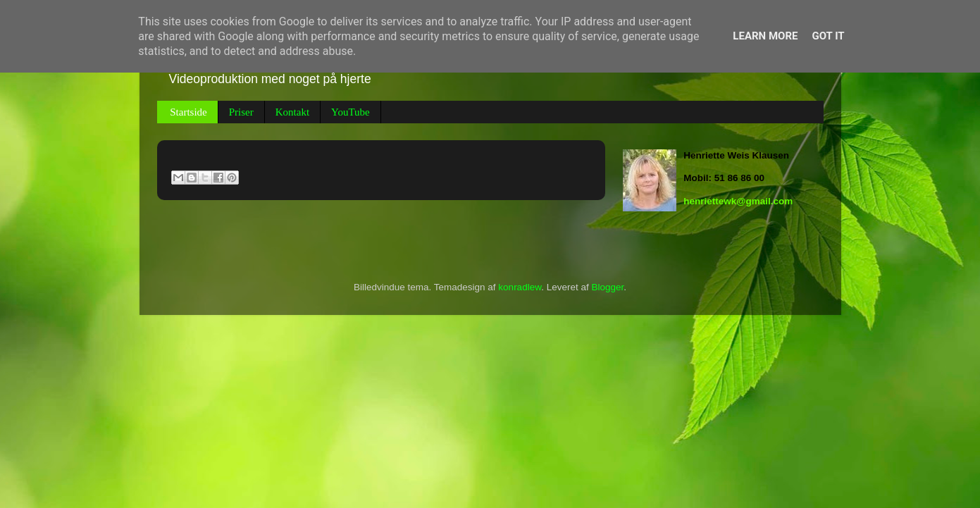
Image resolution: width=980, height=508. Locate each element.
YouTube (351, 112)
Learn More (765, 36)
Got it (828, 36)
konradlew (520, 287)
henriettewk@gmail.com (738, 201)
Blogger (607, 287)
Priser (241, 112)
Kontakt (292, 112)
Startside (188, 112)
